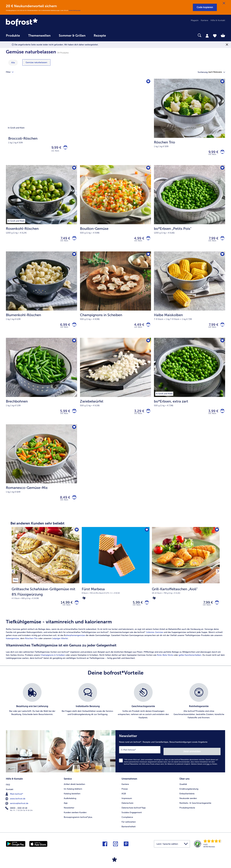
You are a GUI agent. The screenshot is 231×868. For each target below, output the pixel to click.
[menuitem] (13, 37)
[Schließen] (224, 3)
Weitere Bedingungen (75, 10)
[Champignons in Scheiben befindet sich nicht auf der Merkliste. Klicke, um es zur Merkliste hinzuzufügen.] (148, 257)
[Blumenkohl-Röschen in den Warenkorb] (73, 328)
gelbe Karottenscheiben (190, 663)
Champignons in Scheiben (53, 663)
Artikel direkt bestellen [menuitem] (74, 790)
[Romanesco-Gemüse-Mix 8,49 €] (41, 473)
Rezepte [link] (100, 36)
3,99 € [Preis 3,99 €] (212, 416)
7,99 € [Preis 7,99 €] (212, 240)
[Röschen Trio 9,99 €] (190, 123)
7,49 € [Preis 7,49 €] (64, 240)
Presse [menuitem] (125, 794)
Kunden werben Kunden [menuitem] (75, 818)
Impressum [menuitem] (127, 804)
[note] (46, 600)
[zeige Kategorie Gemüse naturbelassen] (36, 62)
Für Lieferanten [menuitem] (129, 827)
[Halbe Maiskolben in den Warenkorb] (221, 328)
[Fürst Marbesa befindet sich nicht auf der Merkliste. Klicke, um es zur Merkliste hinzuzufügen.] (146, 537)
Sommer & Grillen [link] (72, 36)
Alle (13, 63)
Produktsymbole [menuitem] (187, 813)
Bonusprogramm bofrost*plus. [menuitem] (78, 822)
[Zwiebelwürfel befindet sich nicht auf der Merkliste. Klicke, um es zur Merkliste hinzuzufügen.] (148, 345)
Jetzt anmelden (208, 758)
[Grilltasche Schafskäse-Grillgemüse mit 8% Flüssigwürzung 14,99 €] (46, 579)
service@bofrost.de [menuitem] (17, 808)
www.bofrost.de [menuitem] (16, 804)
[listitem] (16, 586)
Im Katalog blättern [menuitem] (73, 794)
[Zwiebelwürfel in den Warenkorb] (147, 416)
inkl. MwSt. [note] (67, 613)
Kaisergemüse (12, 646)
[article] (115, 647)
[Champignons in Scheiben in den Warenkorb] (147, 328)
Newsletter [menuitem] (69, 813)
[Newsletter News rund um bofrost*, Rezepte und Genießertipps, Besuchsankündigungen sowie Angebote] (170, 758)
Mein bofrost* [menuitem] (15, 799)
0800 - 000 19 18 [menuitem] (17, 813)
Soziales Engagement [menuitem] (132, 818)
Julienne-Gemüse (155, 640)
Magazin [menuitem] (195, 20)
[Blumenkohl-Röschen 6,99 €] (41, 298)
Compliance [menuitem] (127, 822)
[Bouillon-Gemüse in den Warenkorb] (147, 240)
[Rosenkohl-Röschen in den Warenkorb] (73, 240)
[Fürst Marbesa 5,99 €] (116, 579)
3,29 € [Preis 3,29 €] (137, 416)
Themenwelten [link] (39, 36)
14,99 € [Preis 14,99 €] (65, 610)
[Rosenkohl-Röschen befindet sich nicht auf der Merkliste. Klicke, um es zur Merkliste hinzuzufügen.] (74, 170)
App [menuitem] (66, 808)
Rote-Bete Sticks (165, 663)
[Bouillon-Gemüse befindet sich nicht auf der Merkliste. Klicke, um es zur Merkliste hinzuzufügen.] (148, 170)
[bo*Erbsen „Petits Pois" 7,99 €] (190, 210)
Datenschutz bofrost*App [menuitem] (134, 813)
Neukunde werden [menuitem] (188, 804)
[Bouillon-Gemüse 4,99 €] (116, 210)
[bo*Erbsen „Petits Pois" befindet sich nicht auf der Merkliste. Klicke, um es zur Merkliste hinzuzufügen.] (222, 170)
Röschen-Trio (31, 646)
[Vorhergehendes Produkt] (14, 578)
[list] (115, 709)
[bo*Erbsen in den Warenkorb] (221, 416)
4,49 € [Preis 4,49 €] (137, 328)
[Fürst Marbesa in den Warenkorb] (146, 610)
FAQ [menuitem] (8, 790)
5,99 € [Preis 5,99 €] (63, 416)
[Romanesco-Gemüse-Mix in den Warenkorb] (73, 503)
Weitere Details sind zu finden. (204, 770)
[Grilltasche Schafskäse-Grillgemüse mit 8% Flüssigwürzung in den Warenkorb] (76, 610)
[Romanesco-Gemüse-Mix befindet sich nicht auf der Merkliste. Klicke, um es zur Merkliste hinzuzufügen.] (74, 433)
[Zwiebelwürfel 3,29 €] (116, 386)
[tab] (207, 36)
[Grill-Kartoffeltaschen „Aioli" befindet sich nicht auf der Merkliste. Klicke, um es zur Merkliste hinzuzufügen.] (216, 537)
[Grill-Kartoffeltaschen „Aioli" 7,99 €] (186, 579)
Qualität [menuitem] (183, 790)
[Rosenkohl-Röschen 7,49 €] (41, 210)
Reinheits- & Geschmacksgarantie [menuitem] (195, 808)
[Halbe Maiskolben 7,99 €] (190, 298)
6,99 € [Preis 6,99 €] (63, 328)
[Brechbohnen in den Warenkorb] (73, 416)
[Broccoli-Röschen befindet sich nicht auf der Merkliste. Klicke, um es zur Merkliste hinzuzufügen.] (148, 82)
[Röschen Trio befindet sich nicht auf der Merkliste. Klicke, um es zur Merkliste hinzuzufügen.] (222, 82)
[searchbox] (116, 35)
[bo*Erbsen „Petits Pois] (221, 240)
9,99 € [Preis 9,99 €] (55, 148)
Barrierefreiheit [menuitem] (129, 832)
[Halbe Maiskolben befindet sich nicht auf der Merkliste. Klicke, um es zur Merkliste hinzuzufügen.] (222, 257)
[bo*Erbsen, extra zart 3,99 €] (190, 386)
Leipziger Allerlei (60, 646)
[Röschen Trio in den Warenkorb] (221, 153)
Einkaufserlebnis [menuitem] (187, 799)
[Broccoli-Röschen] (78, 123)
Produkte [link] (13, 36)
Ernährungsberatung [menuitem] (189, 794)
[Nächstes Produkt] (217, 578)
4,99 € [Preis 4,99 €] (137, 240)
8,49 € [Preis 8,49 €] (63, 503)
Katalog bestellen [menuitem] (72, 799)
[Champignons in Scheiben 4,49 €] (116, 298)
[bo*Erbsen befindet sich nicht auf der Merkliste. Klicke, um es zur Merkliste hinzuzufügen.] (222, 345)
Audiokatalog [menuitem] (70, 804)
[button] (205, 7)
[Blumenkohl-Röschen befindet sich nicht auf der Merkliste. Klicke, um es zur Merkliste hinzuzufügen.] (74, 257)
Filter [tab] (11, 72)
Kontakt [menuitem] (10, 794)
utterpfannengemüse (75, 643)
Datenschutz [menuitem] (127, 808)
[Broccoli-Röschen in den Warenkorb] (64, 148)
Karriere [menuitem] (204, 20)
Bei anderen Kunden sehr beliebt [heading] (37, 530)
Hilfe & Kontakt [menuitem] (218, 20)
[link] (39, 23)
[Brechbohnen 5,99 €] (41, 386)
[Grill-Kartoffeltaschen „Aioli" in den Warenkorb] (216, 610)
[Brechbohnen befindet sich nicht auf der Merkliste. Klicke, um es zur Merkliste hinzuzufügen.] (74, 345)
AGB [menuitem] (124, 799)
